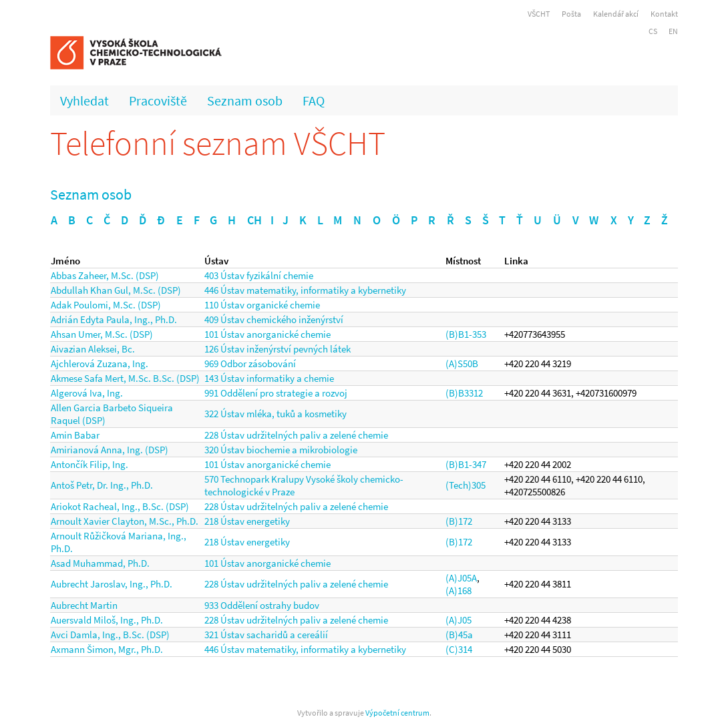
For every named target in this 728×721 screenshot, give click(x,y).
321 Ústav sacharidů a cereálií (266, 635)
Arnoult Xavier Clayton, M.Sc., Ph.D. (125, 521)
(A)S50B (462, 364)
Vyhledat (84, 100)
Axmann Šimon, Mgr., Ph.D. (107, 649)
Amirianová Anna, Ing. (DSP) (110, 450)
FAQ (314, 100)
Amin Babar (75, 435)
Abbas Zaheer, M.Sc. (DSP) (105, 275)
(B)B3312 (464, 393)
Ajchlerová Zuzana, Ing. (100, 364)
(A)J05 (459, 620)
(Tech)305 (466, 485)
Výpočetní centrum (397, 713)
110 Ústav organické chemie (262, 305)
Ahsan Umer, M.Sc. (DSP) (102, 334)
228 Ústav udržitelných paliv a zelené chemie (296, 435)
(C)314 (459, 649)
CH (254, 220)
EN (673, 31)
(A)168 (459, 590)
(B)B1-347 (466, 464)
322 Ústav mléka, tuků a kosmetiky (276, 414)
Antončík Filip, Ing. (89, 464)
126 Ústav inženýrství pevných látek (278, 349)
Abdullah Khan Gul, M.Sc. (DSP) (116, 290)
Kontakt (664, 14)
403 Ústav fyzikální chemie (259, 275)
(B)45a (459, 635)
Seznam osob (245, 100)
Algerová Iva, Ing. (87, 393)
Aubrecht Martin (84, 605)
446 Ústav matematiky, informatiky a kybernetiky (305, 290)
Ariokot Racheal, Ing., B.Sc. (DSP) (120, 506)
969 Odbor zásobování (250, 364)
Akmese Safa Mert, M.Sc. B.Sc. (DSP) (125, 378)
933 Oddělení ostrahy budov (262, 605)
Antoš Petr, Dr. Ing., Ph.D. (102, 485)
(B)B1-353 (466, 334)
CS (653, 31)
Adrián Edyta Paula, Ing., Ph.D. (114, 319)
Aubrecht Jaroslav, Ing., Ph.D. (112, 584)
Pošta (571, 14)
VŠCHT (539, 14)
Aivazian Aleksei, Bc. (93, 349)
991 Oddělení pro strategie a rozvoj (276, 393)
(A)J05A (461, 578)
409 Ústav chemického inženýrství (274, 319)
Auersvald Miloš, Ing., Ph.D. (107, 620)
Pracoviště (158, 100)
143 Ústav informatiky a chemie (269, 378)
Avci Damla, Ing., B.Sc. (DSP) (110, 635)
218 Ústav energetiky (247, 521)
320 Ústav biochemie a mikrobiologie (281, 450)
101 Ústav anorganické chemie (267, 334)
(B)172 (459, 521)
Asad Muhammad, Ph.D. (100, 563)
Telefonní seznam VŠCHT (218, 143)
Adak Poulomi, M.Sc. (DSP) (106, 305)
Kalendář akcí (616, 14)
